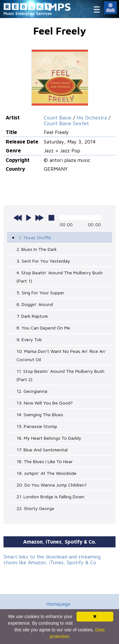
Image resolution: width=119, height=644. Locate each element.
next (39, 218)
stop (51, 218)
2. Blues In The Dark (37, 249)
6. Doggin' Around (35, 304)
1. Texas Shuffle (35, 237)
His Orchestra (92, 118)
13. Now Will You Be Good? (45, 403)
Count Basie (58, 118)
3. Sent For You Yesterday (43, 261)
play (29, 218)
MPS (60, 6)
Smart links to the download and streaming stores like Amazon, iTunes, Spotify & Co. (52, 559)
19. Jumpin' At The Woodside (46, 473)
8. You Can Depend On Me (43, 328)
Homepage (58, 604)
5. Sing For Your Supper (40, 293)
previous (18, 218)
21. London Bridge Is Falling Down (50, 497)
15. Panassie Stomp (37, 426)
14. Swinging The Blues (40, 414)
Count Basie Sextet (66, 123)
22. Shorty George (35, 508)
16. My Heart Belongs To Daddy (49, 438)
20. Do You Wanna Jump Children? (52, 485)
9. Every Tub (29, 339)
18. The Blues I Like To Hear (45, 461)
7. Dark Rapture (32, 316)
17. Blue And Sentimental (42, 450)
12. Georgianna (32, 391)
